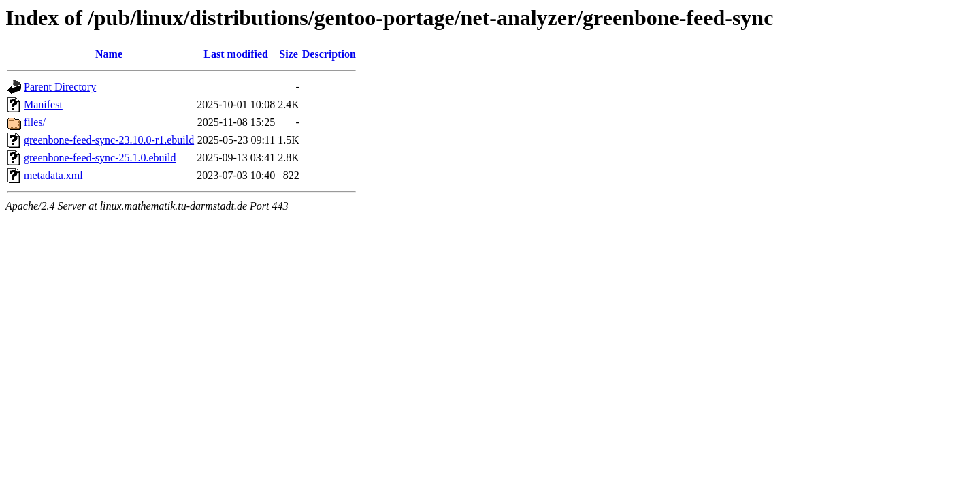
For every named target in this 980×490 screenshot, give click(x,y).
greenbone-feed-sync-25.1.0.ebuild (100, 158)
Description (329, 54)
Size (289, 54)
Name (109, 54)
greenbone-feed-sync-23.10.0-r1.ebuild (109, 140)
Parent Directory (60, 87)
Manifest (43, 104)
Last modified (236, 54)
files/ (35, 122)
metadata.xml (53, 175)
